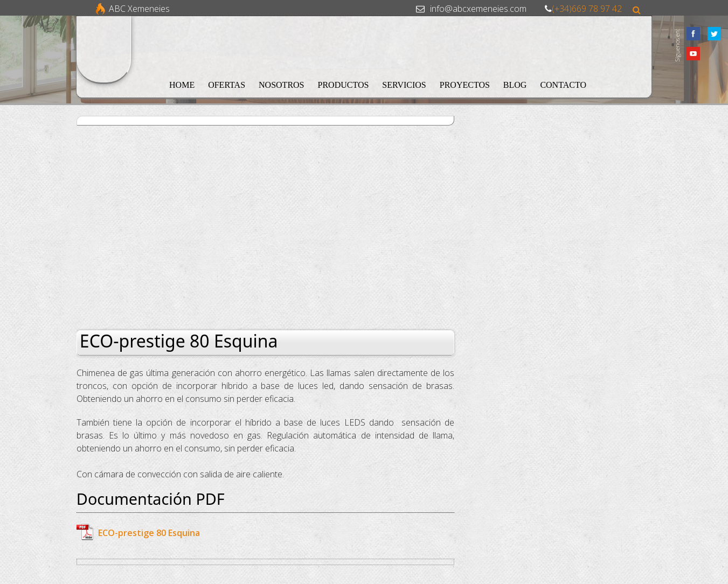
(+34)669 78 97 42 (587, 9)
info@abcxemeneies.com (478, 9)
